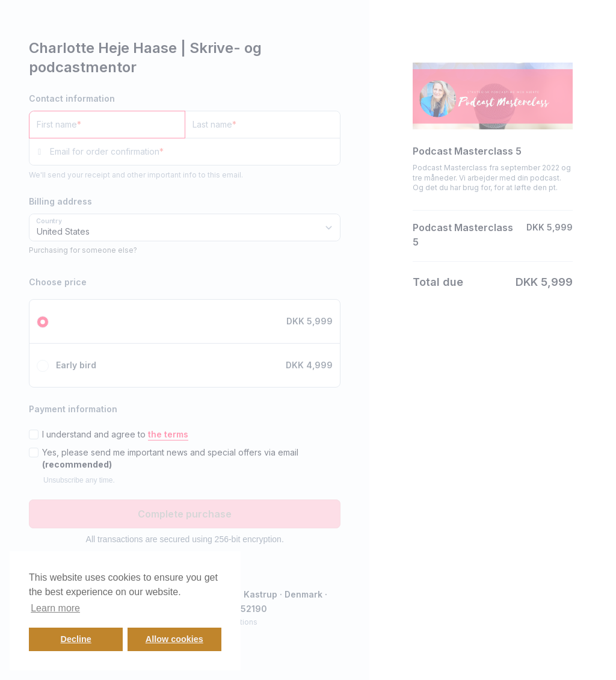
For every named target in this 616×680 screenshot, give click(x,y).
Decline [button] (76, 639)
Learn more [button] (55, 608)
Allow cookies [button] (174, 639)
